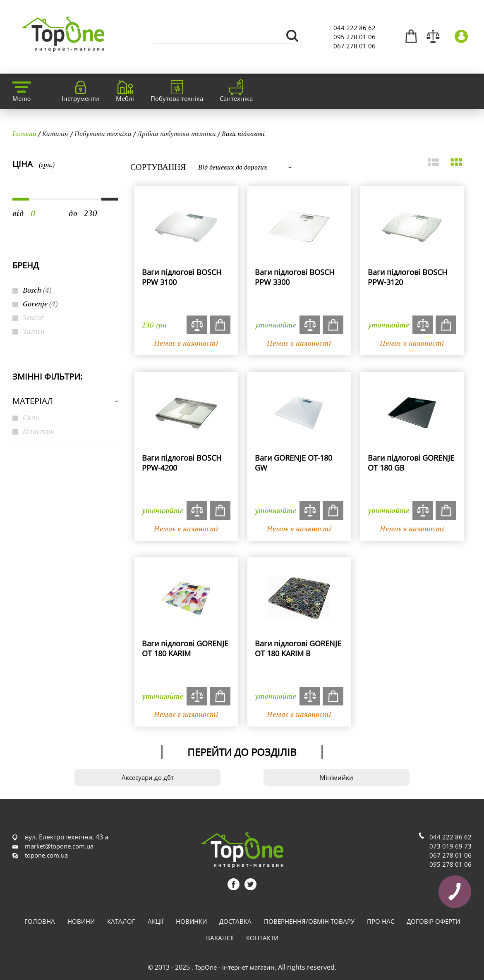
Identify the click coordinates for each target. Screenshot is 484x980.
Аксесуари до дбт (148, 777)
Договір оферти (433, 921)
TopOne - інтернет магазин (235, 967)
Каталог (55, 134)
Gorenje (40, 304)
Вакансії (220, 938)
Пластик (39, 431)
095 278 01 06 (355, 37)
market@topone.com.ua (59, 846)
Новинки (191, 921)
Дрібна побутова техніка (177, 134)
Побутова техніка (103, 134)
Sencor (34, 317)
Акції (156, 921)
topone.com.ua (46, 855)
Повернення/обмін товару (309, 921)
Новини (81, 921)
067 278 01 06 (355, 46)
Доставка (235, 921)
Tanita (34, 331)
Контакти (262, 938)
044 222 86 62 (355, 28)
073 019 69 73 (450, 846)
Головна (24, 134)
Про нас (381, 921)
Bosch (37, 290)
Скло (31, 417)
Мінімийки (337, 777)
